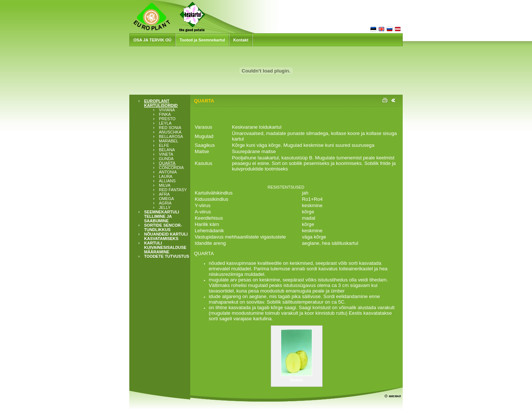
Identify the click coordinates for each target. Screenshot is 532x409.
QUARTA (167, 163)
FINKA (165, 114)
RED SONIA (170, 128)
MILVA (165, 185)
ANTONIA (168, 172)
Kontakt (241, 40)
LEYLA (165, 123)
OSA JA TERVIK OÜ (152, 40)
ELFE (164, 145)
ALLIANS (167, 181)
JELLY (165, 207)
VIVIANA (167, 110)
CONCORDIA (171, 168)
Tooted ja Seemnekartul (202, 40)
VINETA (166, 154)
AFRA (164, 194)
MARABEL (169, 141)
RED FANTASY (173, 190)
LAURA (166, 176)
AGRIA (165, 203)
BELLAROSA (171, 136)
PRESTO (167, 119)
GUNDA (166, 159)
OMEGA (166, 199)
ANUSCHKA (170, 132)
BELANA (167, 150)
